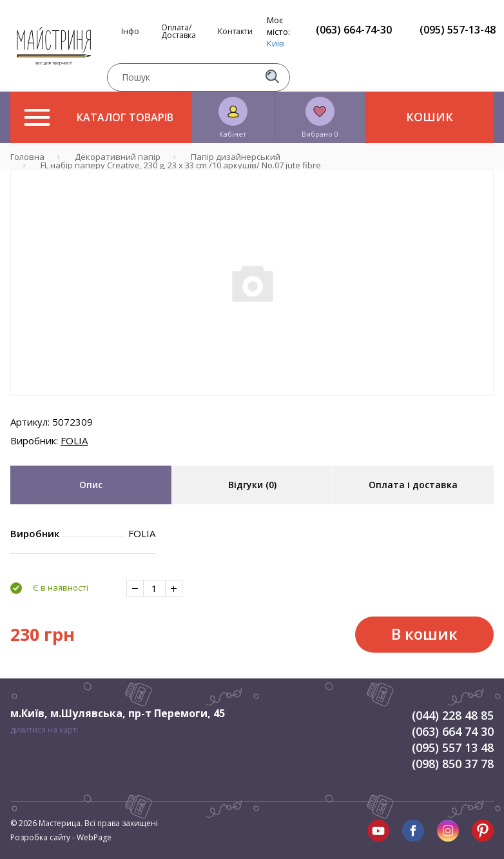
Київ (276, 43)
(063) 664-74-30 (354, 30)
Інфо (130, 32)
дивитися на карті (44, 730)
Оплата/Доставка (179, 32)
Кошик (430, 117)
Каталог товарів (99, 117)
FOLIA (74, 440)
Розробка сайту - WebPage (61, 837)
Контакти (235, 32)
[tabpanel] (252, 282)
